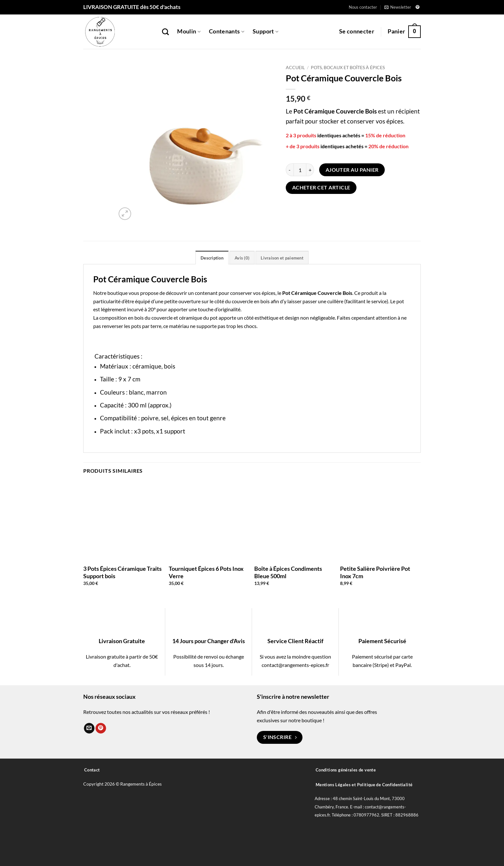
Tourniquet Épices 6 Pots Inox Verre (206, 572)
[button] (398, 7)
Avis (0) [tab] (242, 258)
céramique (147, 366)
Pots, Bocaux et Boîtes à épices (348, 68)
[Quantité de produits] (300, 170)
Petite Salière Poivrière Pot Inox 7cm (375, 572)
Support (265, 31)
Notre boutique (110, 293)
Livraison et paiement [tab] (282, 258)
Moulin (189, 31)
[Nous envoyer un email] (89, 728)
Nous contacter (363, 7)
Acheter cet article (321, 187)
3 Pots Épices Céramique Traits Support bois (122, 572)
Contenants (227, 31)
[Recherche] (165, 32)
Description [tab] (212, 258)
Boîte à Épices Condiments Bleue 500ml (288, 572)
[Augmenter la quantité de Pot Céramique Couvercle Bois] (310, 170)
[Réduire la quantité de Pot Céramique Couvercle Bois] (290, 170)
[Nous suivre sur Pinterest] (418, 7)
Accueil (295, 68)
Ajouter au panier (352, 170)
